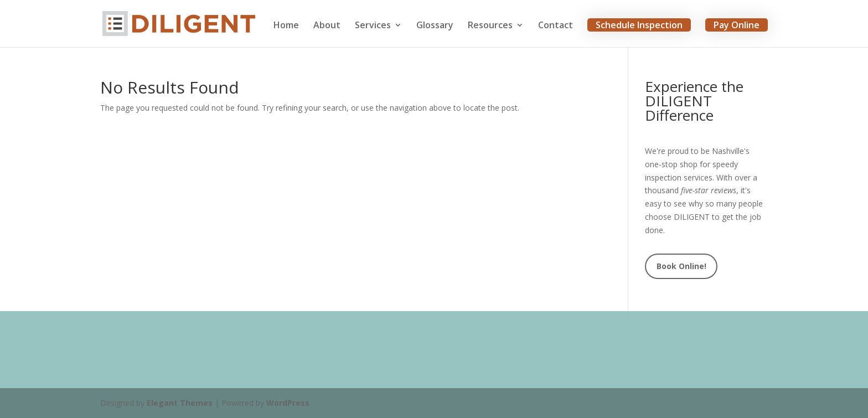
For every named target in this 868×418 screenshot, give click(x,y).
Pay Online (737, 25)
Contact (556, 26)
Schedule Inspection (639, 25)
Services (373, 26)
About (327, 26)
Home (286, 26)
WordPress (288, 403)
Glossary (435, 26)
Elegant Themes (180, 403)
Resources (490, 26)
